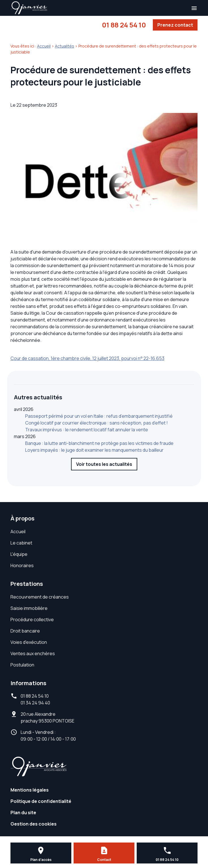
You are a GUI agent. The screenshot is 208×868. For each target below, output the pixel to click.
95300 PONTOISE (48, 717)
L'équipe (19, 554)
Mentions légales (30, 790)
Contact (104, 860)
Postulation (22, 665)
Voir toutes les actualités (104, 464)
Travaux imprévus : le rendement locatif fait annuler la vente (87, 430)
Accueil (44, 46)
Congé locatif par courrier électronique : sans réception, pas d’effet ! (97, 423)
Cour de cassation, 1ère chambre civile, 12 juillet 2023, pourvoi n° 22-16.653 (87, 358)
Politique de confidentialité (41, 801)
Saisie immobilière (29, 608)
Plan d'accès (41, 860)
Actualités (65, 46)
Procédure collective (32, 620)
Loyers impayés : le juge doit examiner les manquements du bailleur (94, 450)
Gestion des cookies (34, 824)
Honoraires (22, 565)
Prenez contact (175, 25)
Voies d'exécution (29, 642)
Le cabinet (21, 543)
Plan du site (23, 813)
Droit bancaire (25, 631)
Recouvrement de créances (40, 597)
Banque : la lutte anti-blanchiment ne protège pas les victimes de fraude (99, 443)
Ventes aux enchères (33, 653)
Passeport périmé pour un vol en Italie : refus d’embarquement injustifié (99, 416)
